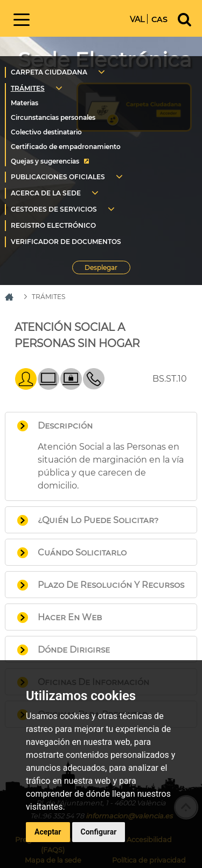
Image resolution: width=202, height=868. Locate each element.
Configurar (99, 832)
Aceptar (48, 832)
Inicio (83, 18)
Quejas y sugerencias (45, 161)
